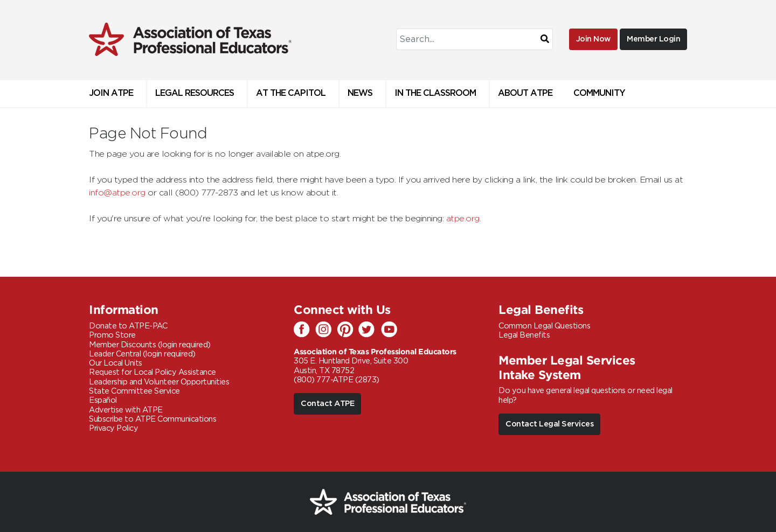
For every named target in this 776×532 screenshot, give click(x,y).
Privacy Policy (113, 428)
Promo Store (112, 335)
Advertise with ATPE (126, 410)
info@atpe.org (117, 193)
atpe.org (463, 219)
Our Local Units (116, 363)
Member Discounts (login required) (150, 345)
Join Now (593, 39)
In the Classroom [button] (435, 93)
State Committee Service (134, 391)
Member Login (653, 39)
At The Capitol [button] (291, 93)
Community (599, 93)
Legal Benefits (524, 335)
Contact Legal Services (549, 424)
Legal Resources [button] (195, 93)
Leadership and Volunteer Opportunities (159, 382)
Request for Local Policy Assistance (153, 372)
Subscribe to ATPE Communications (153, 419)
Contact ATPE (327, 404)
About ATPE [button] (525, 93)
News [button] (360, 93)
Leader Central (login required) (142, 354)
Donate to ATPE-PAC (128, 326)
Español (103, 400)
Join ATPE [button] (111, 93)
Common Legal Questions (544, 326)
